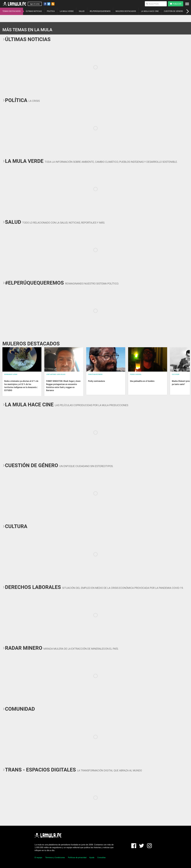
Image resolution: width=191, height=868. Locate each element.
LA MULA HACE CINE (150, 11)
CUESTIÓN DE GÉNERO (173, 11)
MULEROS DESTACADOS (126, 11)
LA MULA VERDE (67, 11)
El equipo (38, 858)
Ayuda (92, 858)
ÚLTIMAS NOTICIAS (34, 11)
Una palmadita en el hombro (142, 381)
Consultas (101, 858)
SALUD (82, 11)
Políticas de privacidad (77, 858)
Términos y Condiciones (55, 858)
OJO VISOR (176, 374)
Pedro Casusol (136, 374)
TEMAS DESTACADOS (12, 11)
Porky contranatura (96, 381)
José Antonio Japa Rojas (56, 374)
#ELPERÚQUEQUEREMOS (100, 11)
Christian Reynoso (95, 374)
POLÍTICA (51, 11)
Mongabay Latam (11, 374)
